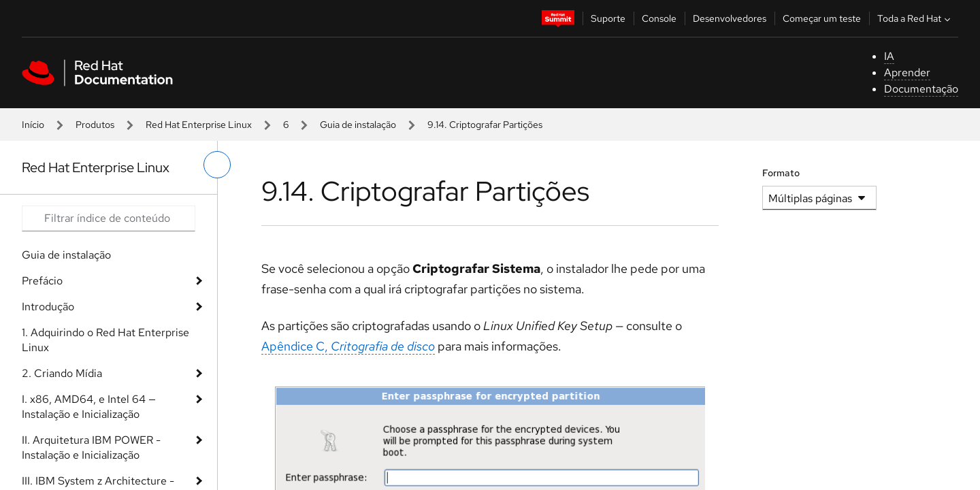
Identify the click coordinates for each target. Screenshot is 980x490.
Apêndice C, (348, 346)
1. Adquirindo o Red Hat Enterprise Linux (105, 340)
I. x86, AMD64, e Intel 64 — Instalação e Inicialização (89, 407)
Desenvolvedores (730, 18)
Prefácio (42, 281)
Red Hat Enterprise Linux (199, 125)
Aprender (907, 72)
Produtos (95, 125)
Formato (781, 173)
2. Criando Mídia (62, 373)
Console (659, 18)
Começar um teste (822, 18)
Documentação (921, 89)
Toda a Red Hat (915, 18)
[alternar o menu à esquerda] (217, 165)
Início (33, 125)
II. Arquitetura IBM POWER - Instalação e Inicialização (91, 447)
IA (889, 56)
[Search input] (109, 218)
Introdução (48, 307)
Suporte (608, 18)
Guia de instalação (358, 125)
